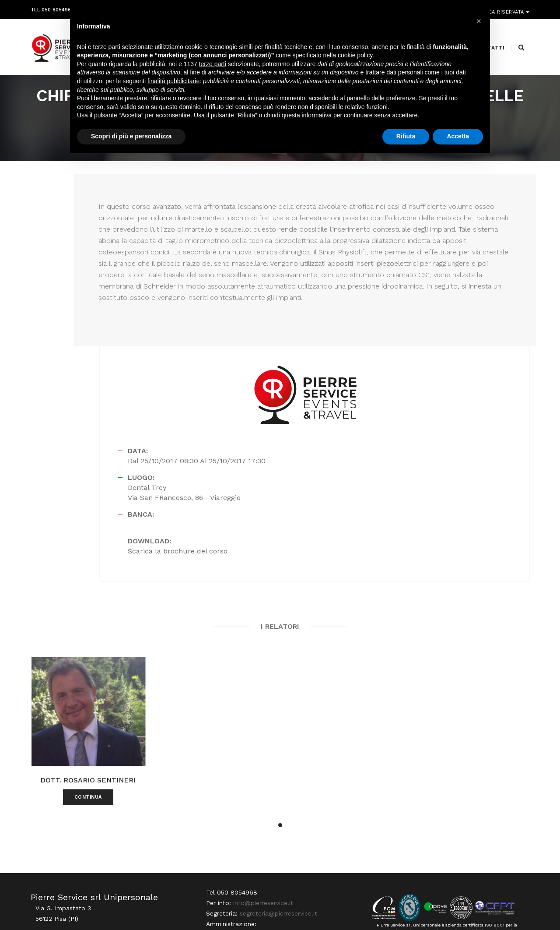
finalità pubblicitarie (173, 89)
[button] (280, 728)
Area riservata (504, 8)
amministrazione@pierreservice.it (302, 856)
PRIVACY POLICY (509, 909)
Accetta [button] (458, 144)
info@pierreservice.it (258, 835)
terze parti (213, 72)
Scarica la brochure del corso (409, 413)
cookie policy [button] (355, 63)
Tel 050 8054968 (52, 8)
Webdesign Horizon (353, 909)
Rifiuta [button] (406, 144)
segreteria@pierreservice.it (274, 845)
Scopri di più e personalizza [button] (131, 144)
